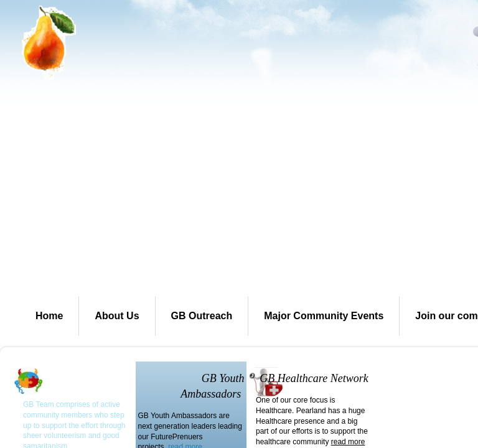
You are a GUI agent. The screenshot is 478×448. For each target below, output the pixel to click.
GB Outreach (202, 316)
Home (49, 316)
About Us (117, 316)
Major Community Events (324, 316)
